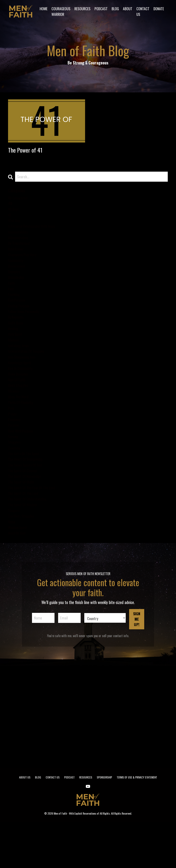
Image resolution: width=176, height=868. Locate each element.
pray (11, 438)
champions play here (24, 264)
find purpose (18, 316)
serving (14, 470)
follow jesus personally (25, 329)
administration (19, 245)
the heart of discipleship (27, 496)
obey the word (20, 425)
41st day (15, 226)
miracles (14, 419)
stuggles (15, 476)
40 (10, 207)
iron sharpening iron (24, 380)
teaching (15, 483)
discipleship (17, 290)
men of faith (18, 406)
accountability (19, 239)
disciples (15, 284)
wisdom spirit (19, 573)
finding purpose (20, 322)
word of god (18, 579)
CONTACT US (143, 11)
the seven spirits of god (27, 502)
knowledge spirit (21, 386)
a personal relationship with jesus (34, 232)
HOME (43, 8)
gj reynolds (17, 335)
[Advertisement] (88, 763)
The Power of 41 (29, 151)
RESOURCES (82, 8)
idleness (14, 361)
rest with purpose (22, 464)
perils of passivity (22, 431)
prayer (13, 444)
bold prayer (17, 258)
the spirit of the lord (25, 534)
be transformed (20, 252)
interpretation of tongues (28, 374)
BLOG (115, 8)
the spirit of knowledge (26, 515)
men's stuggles (20, 412)
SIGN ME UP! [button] (137, 665)
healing (14, 348)
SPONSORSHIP (104, 823)
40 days (14, 213)
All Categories (19, 200)
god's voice (17, 341)
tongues (14, 553)
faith (12, 296)
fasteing (14, 309)
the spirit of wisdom (24, 547)
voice (12, 566)
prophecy (15, 451)
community (16, 271)
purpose (14, 457)
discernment (18, 277)
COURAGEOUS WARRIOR (61, 11)
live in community (22, 393)
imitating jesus (20, 367)
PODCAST (101, 8)
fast (11, 303)
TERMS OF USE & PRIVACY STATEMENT (137, 823)
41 (10, 219)
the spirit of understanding (29, 541)
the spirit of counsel (24, 508)
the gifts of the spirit (25, 489)
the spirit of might (23, 521)
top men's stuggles (23, 560)
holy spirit (16, 354)
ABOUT (128, 8)
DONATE (159, 8)
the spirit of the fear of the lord (34, 528)
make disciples (19, 399)
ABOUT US (25, 823)
